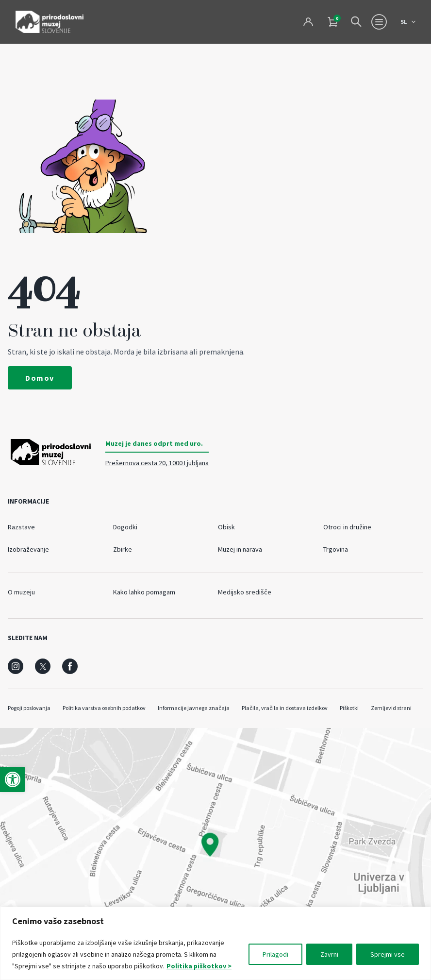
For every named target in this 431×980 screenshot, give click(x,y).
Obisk (226, 527)
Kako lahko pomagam (144, 592)
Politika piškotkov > (199, 966)
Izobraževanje (28, 549)
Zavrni (329, 954)
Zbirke (123, 549)
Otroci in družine (347, 527)
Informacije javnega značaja (194, 708)
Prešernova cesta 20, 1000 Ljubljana (157, 463)
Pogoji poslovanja (29, 708)
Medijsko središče (245, 592)
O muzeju (21, 592)
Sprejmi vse (388, 954)
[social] (16, 666)
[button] (13, 779)
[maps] (215, 845)
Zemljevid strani (391, 708)
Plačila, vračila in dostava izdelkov (285, 708)
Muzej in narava (240, 549)
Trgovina (336, 549)
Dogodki (125, 527)
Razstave (21, 527)
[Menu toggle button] (379, 22)
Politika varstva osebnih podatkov (104, 708)
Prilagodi (275, 954)
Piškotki (349, 708)
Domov (40, 378)
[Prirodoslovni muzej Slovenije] (50, 22)
